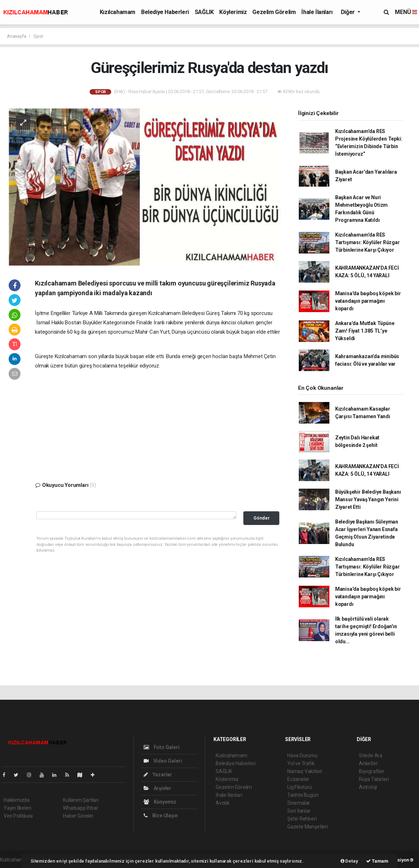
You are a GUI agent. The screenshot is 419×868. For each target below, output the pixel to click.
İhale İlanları (317, 12)
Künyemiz (160, 802)
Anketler (368, 763)
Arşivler (157, 788)
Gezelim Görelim (274, 12)
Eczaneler (298, 779)
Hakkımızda (17, 800)
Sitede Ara (371, 755)
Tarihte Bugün (303, 795)
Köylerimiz (233, 12)
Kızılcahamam (118, 12)
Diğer (349, 12)
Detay (349, 861)
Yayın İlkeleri (17, 808)
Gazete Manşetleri (308, 827)
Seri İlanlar (299, 811)
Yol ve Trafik (301, 763)
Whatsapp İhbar (80, 808)
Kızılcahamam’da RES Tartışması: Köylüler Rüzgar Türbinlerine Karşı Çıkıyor (368, 242)
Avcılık (223, 803)
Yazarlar (158, 775)
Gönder (262, 518)
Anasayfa (17, 36)
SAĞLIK (204, 12)
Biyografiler (372, 771)
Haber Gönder (78, 816)
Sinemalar (299, 803)
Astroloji (368, 787)
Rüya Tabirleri (374, 779)
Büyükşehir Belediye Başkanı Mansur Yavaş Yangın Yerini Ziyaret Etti (368, 499)
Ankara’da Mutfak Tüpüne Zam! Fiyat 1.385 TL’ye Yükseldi (365, 331)
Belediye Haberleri (165, 12)
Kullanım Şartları (81, 800)
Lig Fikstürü (300, 787)
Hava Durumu (302, 755)
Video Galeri (163, 761)
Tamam (377, 861)
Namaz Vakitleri (305, 771)
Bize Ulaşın (161, 816)
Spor (38, 36)
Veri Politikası (18, 816)
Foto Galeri (162, 747)
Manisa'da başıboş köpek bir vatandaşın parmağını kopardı (368, 301)
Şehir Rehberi (302, 819)
